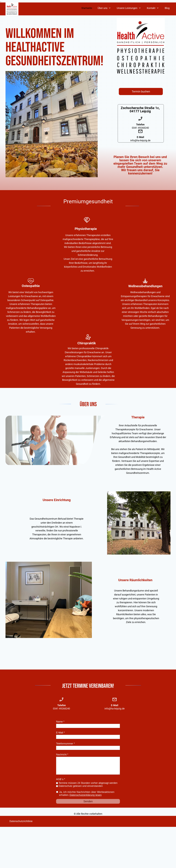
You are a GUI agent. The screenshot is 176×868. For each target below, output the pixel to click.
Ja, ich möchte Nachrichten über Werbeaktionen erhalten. (87, 794)
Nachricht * (62, 755)
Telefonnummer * (65, 744)
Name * (60, 722)
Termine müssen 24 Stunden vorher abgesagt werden (88, 783)
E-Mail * (60, 733)
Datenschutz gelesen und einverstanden (81, 786)
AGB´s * (61, 779)
